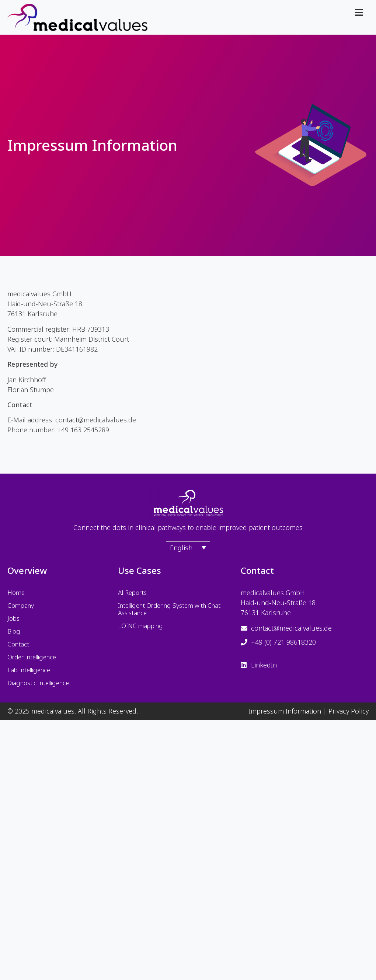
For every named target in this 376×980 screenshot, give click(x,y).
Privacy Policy (349, 711)
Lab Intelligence (29, 670)
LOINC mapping (140, 626)
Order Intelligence (32, 657)
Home (16, 592)
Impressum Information (285, 711)
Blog (14, 631)
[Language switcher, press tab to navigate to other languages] (188, 547)
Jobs (13, 618)
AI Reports (132, 592)
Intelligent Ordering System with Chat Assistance (169, 609)
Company (21, 605)
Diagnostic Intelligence (38, 683)
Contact (18, 644)
